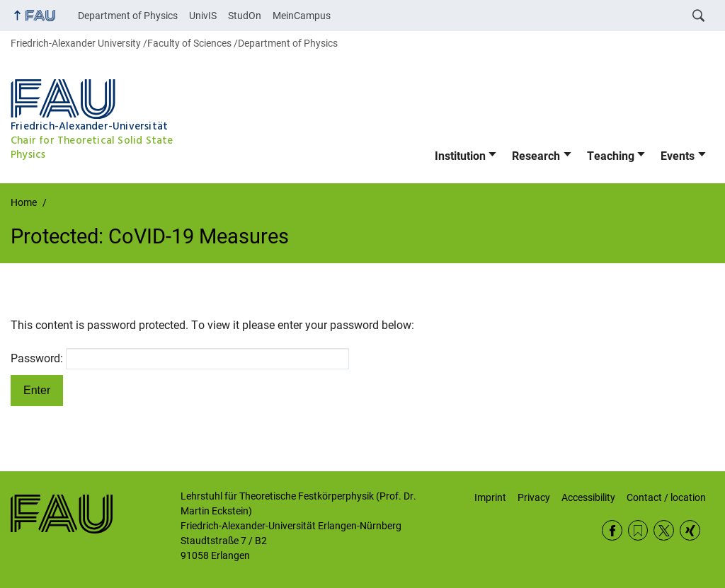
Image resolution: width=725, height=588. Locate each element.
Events (678, 156)
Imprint (490, 497)
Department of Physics (128, 16)
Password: (180, 359)
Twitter (664, 530)
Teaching (611, 156)
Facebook (612, 530)
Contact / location (666, 497)
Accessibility (588, 497)
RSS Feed (638, 530)
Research (536, 156)
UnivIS (203, 16)
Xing (690, 530)
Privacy (534, 497)
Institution (460, 156)
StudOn (245, 16)
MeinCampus (302, 16)
